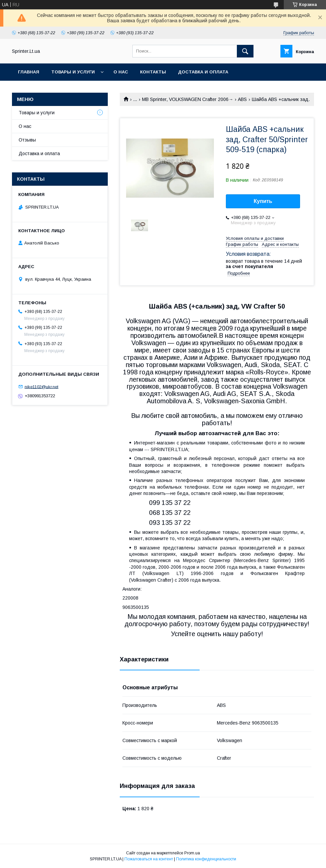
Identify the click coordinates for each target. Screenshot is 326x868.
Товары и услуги (73, 72)
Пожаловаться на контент (149, 859)
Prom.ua (192, 853)
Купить (263, 201)
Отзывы (27, 140)
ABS (242, 99)
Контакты (153, 72)
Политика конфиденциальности (206, 859)
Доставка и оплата (203, 72)
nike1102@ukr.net (41, 386)
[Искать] (245, 51)
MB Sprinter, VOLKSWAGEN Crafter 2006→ (188, 99)
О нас (121, 72)
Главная (29, 72)
